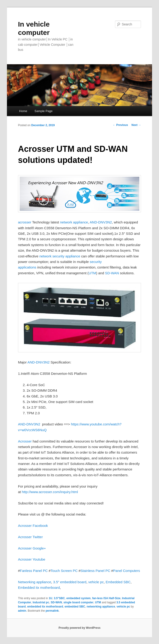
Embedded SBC (118, 582)
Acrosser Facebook (33, 526)
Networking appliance (35, 582)
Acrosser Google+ (32, 548)
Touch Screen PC (64, 571)
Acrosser (25, 441)
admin (22, 611)
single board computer (78, 602)
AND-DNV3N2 (101, 222)
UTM (92, 273)
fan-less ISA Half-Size (106, 598)
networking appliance (101, 607)
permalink (52, 611)
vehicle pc (96, 582)
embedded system (79, 598)
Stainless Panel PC (95, 571)
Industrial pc (41, 602)
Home (23, 111)
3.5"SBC (59, 598)
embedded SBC (75, 607)
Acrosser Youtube (32, 559)
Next (136, 125)
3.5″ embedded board (70, 582)
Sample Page (44, 111)
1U (50, 598)
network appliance (73, 222)
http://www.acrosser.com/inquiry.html (50, 492)
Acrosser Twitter (30, 537)
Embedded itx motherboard (39, 588)
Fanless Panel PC (34, 571)
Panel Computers (127, 571)
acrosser (25, 222)
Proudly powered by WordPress (79, 628)
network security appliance (60, 256)
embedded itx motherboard (45, 607)
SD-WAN (112, 273)
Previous (120, 125)
